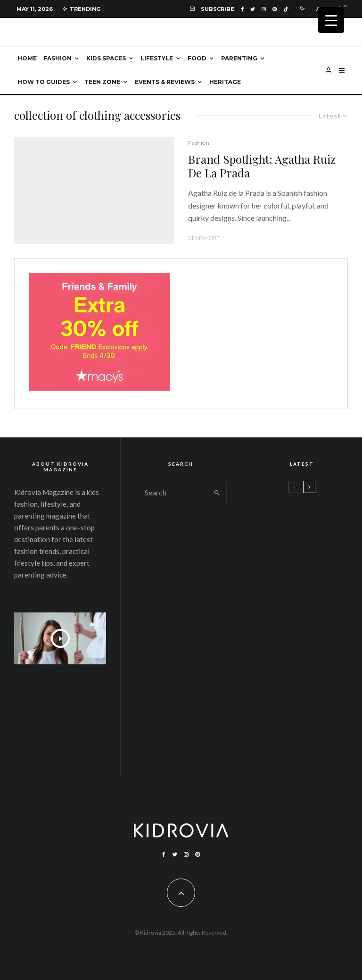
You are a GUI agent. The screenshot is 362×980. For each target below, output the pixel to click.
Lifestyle (157, 58)
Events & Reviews (165, 82)
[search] (217, 493)
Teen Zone (102, 82)
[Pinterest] (275, 9)
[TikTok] (286, 9)
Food (197, 58)
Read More (204, 238)
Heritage (225, 82)
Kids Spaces (106, 58)
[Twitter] (253, 9)
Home (27, 58)
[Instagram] (264, 9)
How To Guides (44, 82)
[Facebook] (242, 9)
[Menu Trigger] (331, 20)
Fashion (58, 58)
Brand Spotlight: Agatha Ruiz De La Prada (262, 166)
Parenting (239, 58)
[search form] (172, 493)
